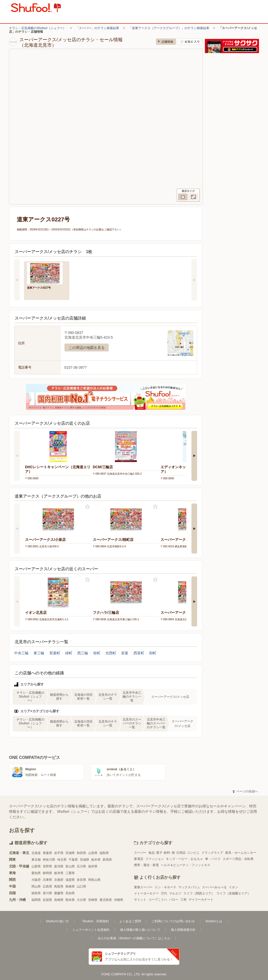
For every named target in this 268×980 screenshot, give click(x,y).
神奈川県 (49, 860)
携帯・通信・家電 (146, 865)
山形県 (93, 853)
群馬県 (107, 860)
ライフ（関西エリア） (199, 893)
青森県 (47, 853)
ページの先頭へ (245, 791)
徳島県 (36, 893)
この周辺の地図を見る (87, 348)
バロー (174, 900)
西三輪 (83, 653)
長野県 (47, 866)
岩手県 (59, 853)
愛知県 (36, 873)
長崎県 (59, 900)
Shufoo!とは (214, 921)
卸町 (153, 653)
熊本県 (70, 900)
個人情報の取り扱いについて (140, 930)
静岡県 (47, 873)
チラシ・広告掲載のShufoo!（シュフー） (37, 28)
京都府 (59, 880)
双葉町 (55, 653)
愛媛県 (59, 893)
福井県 (93, 866)
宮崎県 (93, 900)
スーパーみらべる (214, 887)
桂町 (97, 653)
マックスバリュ (189, 887)
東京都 (36, 860)
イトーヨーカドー (146, 893)
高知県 (70, 893)
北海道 (36, 853)
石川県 (81, 866)
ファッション (155, 859)
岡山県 (36, 886)
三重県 (70, 873)
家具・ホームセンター (241, 853)
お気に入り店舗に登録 (190, 42)
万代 (164, 893)
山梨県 (36, 866)
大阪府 (36, 880)
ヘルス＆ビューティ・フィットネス (186, 865)
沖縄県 (119, 900)
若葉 (125, 653)
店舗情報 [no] (166, 42)
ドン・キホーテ (165, 887)
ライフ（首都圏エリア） (233, 893)
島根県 (70, 886)
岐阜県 (59, 873)
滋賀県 (70, 880)
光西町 (111, 653)
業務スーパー (143, 887)
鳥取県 (59, 886)
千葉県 (73, 860)
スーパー (140, 853)
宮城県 (70, 853)
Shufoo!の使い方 (57, 921)
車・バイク (213, 859)
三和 (183, 900)
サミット (140, 900)
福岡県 (36, 900)
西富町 (139, 653)
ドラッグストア (212, 853)
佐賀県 (47, 900)
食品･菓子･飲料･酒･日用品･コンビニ (174, 853)
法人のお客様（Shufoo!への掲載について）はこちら (134, 938)
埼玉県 (62, 860)
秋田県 (81, 853)
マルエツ (175, 893)
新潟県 (59, 866)
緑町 (69, 653)
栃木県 (96, 860)
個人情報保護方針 (183, 930)
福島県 (104, 853)
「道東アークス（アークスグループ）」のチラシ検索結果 (169, 28)
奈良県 (81, 880)
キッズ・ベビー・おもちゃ (185, 859)
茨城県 (85, 860)
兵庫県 (47, 880)
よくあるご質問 (130, 921)
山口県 (81, 886)
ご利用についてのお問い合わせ (173, 921)
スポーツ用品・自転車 (238, 859)
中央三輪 (21, 653)
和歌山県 (94, 880)
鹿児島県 (106, 900)
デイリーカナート (201, 900)
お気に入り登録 (87, 507)
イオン (233, 887)
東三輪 (39, 653)
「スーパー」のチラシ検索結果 (97, 28)
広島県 (47, 886)
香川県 (47, 893)
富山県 (70, 866)
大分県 (81, 900)
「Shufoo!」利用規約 (94, 921)
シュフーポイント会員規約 (91, 930)
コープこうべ (158, 900)
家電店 (139, 859)
